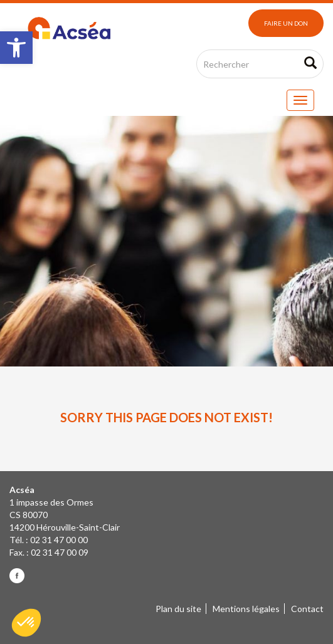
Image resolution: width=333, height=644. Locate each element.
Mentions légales (246, 609)
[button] (16, 48)
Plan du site (178, 609)
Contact (307, 609)
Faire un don (286, 23)
